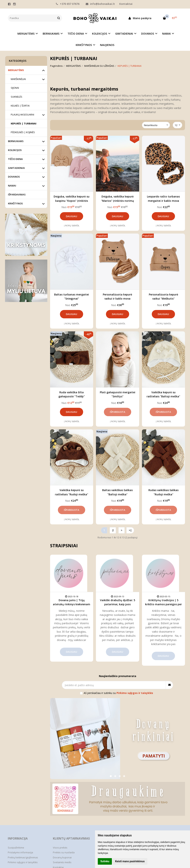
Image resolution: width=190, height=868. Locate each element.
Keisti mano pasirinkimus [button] (130, 861)
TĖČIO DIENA (15, 159)
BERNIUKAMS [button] (51, 34)
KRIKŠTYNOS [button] (84, 45)
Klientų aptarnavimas (71, 838)
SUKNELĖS (17, 97)
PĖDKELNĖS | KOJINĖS (23, 132)
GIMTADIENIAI (16, 168)
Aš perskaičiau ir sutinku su (118, 693)
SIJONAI (15, 88)
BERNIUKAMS (16, 141)
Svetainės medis (62, 862)
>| (130, 530)
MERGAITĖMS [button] (26, 34)
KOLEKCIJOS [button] (100, 34)
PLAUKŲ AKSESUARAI (22, 115)
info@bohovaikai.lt (100, 4)
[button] (111, 776)
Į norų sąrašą (72, 225)
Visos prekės (60, 848)
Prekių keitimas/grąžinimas (23, 857)
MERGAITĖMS (16, 70)
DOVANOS (14, 177)
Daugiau (72, 216)
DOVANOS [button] (148, 34)
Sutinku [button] (105, 861)
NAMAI (12, 186)
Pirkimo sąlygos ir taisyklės (23, 862)
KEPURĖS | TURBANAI (24, 123)
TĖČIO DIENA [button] (76, 34)
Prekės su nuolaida (64, 852)
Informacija (18, 838)
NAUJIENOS (107, 45)
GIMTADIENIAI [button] (124, 34)
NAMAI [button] (166, 34)
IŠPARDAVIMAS (17, 195)
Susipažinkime (16, 848)
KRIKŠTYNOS (15, 203)
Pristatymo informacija (20, 852)
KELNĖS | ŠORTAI (20, 106)
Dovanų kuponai (62, 857)
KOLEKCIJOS (15, 150)
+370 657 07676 (68, 4)
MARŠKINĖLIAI (18, 79)
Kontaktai (126, 4)
